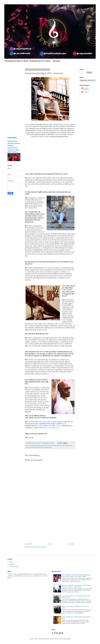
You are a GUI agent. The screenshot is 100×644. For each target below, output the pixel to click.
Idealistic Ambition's (86, 89)
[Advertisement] (50, 525)
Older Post (71, 544)
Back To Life (44, 446)
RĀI (51, 447)
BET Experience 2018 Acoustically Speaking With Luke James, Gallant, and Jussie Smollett (76, 576)
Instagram (40, 426)
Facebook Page (14, 566)
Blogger (68, 639)
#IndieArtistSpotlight (35, 446)
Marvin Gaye (41, 447)
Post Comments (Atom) (40, 547)
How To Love (61, 446)
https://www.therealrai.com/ (51, 428)
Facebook (57, 426)
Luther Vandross (33, 447)
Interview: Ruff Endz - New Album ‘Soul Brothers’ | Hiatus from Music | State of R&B (76, 586)
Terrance (86, 92)
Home (50, 544)
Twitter (50, 426)
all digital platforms (47, 422)
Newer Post (29, 544)
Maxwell (47, 447)
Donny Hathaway (52, 446)
